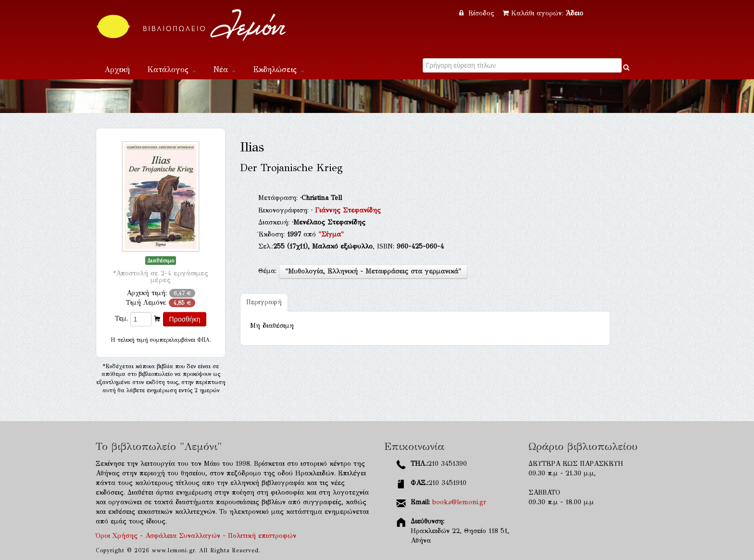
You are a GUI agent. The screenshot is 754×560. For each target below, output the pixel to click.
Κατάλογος (172, 69)
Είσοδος (478, 13)
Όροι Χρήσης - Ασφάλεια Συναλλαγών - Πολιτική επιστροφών (196, 536)
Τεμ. (121, 318)
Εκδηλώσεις (279, 69)
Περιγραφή (264, 302)
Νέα (225, 69)
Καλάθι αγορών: (543, 13)
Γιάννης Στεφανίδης (348, 210)
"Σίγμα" (331, 234)
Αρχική (117, 69)
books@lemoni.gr (459, 502)
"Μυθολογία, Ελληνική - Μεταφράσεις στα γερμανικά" (373, 271)
